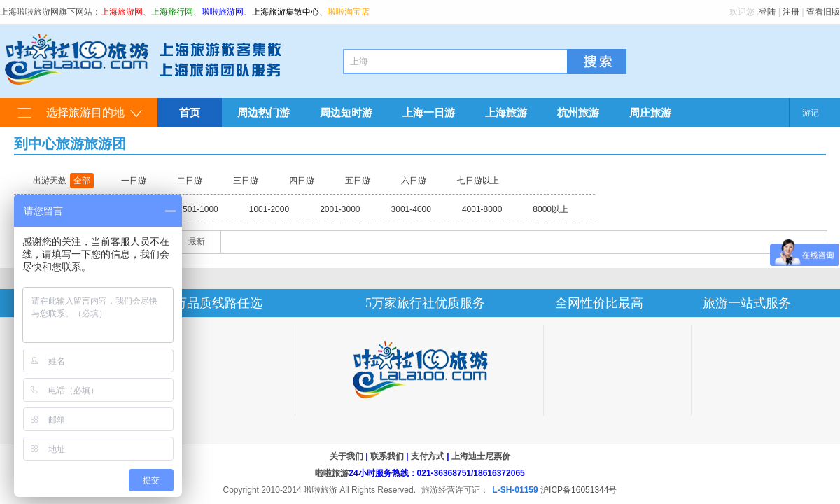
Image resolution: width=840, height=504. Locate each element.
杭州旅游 (578, 112)
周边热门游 (264, 112)
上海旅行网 (172, 12)
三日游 (246, 181)
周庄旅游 (650, 112)
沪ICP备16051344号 (579, 490)
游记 (811, 113)
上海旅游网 (122, 12)
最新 (197, 241)
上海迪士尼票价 (481, 456)
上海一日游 (429, 112)
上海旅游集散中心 (286, 12)
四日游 (302, 181)
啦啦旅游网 (223, 12)
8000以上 (551, 209)
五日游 (358, 181)
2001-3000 (340, 209)
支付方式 (428, 456)
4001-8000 (482, 209)
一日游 (134, 181)
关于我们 (346, 456)
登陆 (767, 12)
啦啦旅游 (332, 473)
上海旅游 (506, 112)
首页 (190, 112)
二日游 (190, 181)
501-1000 (201, 209)
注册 (791, 12)
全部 (82, 181)
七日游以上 (478, 181)
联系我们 (387, 456)
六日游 (414, 181)
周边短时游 (346, 112)
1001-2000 (269, 209)
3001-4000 (411, 209)
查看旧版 (823, 12)
